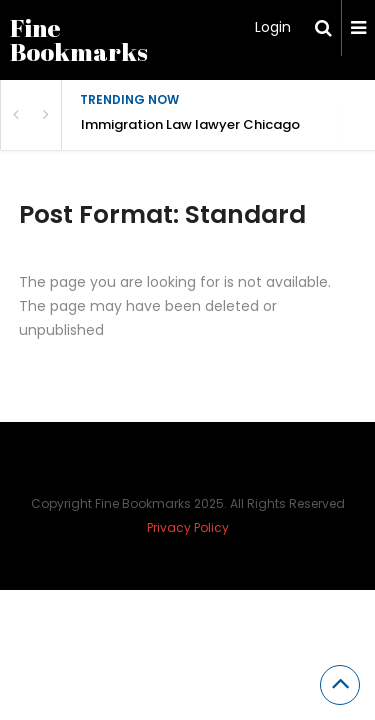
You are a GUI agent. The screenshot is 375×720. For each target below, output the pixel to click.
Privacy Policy (188, 527)
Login (273, 27)
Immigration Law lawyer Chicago (190, 124)
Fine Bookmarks (79, 39)
